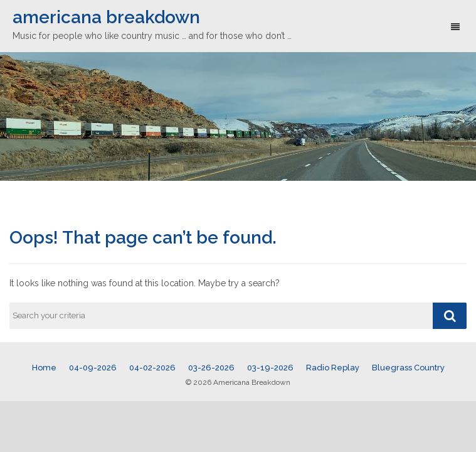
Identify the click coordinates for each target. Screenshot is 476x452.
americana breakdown (106, 17)
